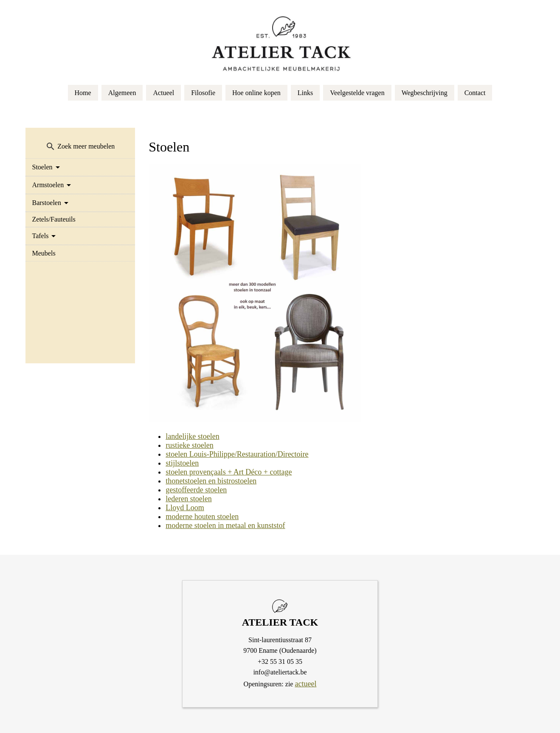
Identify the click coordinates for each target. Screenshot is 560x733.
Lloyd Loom (185, 508)
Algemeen (122, 93)
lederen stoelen (189, 499)
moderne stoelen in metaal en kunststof (225, 525)
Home (83, 93)
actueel (305, 684)
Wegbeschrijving (425, 93)
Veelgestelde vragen (357, 93)
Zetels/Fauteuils (54, 219)
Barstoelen (47, 203)
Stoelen (42, 167)
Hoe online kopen (256, 93)
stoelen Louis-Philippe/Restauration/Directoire (237, 454)
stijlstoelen (182, 463)
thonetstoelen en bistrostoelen (211, 481)
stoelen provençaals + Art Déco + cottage (229, 472)
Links (305, 93)
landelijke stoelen (192, 436)
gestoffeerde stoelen (196, 490)
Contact (475, 93)
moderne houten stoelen (202, 517)
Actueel (163, 93)
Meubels (44, 253)
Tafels (41, 236)
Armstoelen (48, 185)
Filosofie (203, 93)
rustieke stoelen (189, 445)
